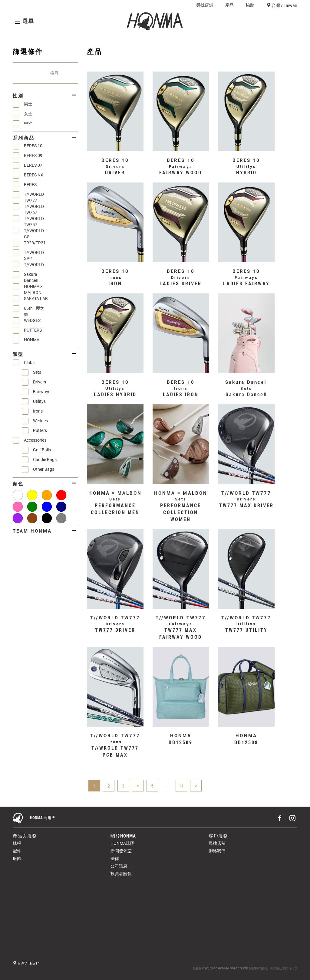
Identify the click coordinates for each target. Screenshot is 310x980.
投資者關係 (121, 874)
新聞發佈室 (121, 851)
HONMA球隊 (122, 843)
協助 (250, 5)
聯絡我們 (217, 851)
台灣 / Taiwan (284, 5)
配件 (17, 851)
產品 (229, 5)
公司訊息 (119, 866)
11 (181, 786)
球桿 (17, 843)
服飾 (17, 858)
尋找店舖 (205, 5)
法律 (115, 858)
